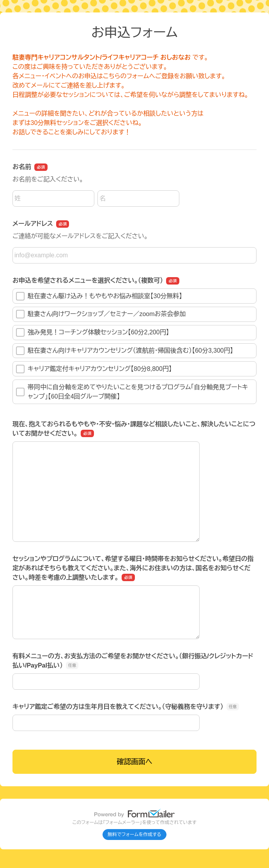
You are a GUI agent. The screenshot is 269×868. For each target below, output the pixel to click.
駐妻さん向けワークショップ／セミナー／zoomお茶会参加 (101, 314)
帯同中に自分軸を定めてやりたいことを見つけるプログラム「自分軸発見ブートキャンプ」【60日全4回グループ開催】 (132, 392)
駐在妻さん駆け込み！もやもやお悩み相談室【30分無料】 (99, 296)
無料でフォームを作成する (134, 835)
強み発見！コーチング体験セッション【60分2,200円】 (93, 332)
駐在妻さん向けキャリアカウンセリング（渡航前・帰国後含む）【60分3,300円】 (125, 351)
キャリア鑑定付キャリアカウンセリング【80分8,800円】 (94, 369)
